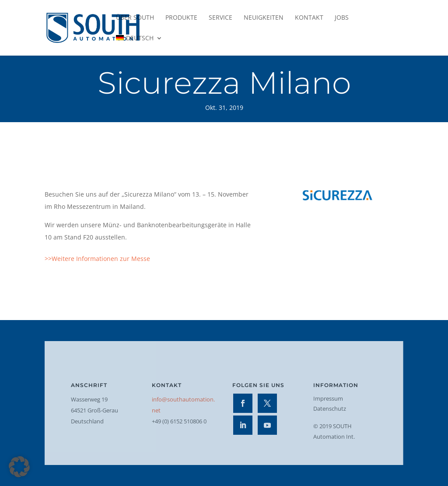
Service (220, 18)
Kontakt (309, 18)
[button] (19, 467)
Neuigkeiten (264, 18)
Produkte (181, 18)
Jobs (342, 18)
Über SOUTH (135, 18)
